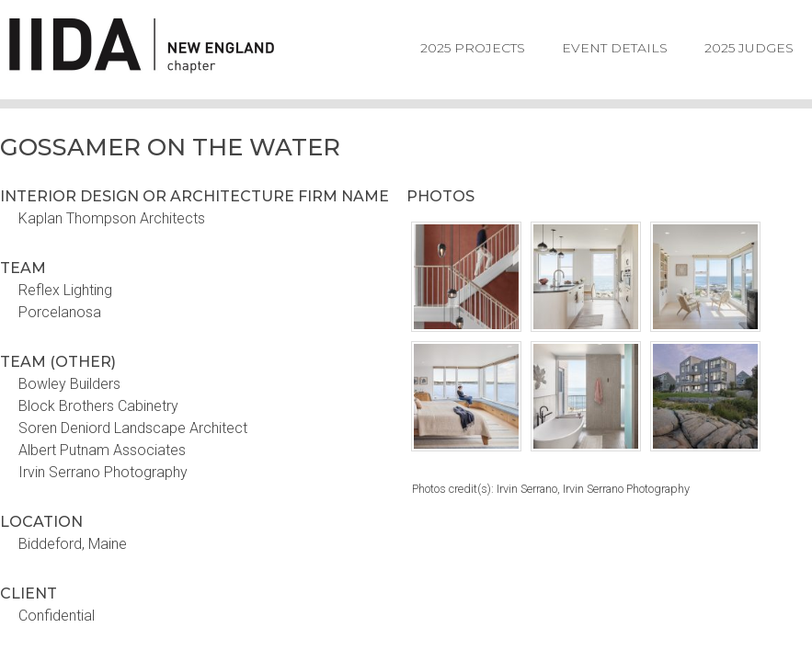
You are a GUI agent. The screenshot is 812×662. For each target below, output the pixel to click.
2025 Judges (749, 48)
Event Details (615, 48)
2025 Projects (473, 48)
